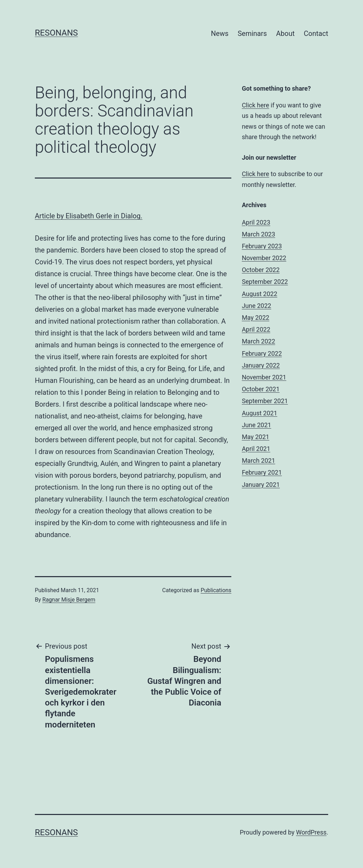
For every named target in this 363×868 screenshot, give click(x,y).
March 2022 (258, 341)
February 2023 (262, 246)
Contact (316, 33)
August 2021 (260, 413)
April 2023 (256, 222)
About (285, 33)
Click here (255, 105)
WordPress (311, 832)
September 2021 (265, 401)
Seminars (252, 33)
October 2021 (261, 389)
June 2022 (256, 306)
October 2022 (261, 270)
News (220, 33)
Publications (216, 590)
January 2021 (261, 485)
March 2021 (258, 461)
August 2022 (260, 294)
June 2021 (256, 425)
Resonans (56, 33)
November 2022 (264, 258)
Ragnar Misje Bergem (69, 600)
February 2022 (262, 353)
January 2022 (261, 365)
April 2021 (256, 449)
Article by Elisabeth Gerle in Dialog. (89, 216)
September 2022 (265, 282)
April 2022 (256, 329)
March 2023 (258, 234)
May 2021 (256, 437)
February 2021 (262, 472)
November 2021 (264, 377)
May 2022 (256, 318)
